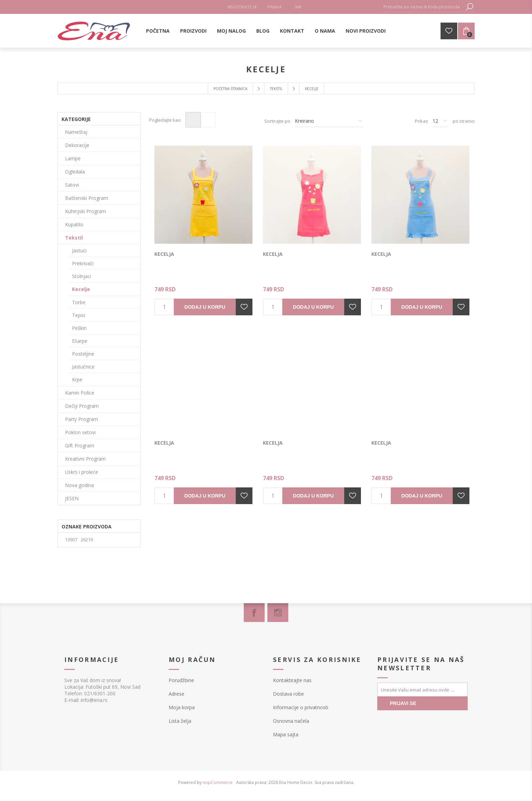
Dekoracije (77, 145)
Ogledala (75, 172)
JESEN (72, 498)
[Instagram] (278, 613)
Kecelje (81, 289)
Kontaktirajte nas (292, 680)
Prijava (275, 7)
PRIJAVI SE (403, 703)
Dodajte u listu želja (244, 307)
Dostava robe (288, 694)
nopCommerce (218, 782)
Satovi (72, 185)
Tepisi (79, 315)
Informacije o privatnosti (301, 707)
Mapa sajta (286, 734)
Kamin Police (80, 393)
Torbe (79, 302)
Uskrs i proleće (82, 472)
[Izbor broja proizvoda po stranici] (440, 121)
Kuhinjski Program (86, 211)
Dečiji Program (82, 406)
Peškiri (79, 328)
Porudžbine (181, 680)
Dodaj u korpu (205, 307)
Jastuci (79, 250)
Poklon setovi (80, 432)
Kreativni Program (85, 459)
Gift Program (80, 446)
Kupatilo (74, 224)
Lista (208, 120)
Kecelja (164, 254)
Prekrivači (83, 263)
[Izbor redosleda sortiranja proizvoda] (329, 121)
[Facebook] (254, 613)
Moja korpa (182, 707)
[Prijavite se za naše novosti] (422, 689)
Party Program (82, 419)
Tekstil (74, 238)
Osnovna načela (291, 721)
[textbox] (422, 7)
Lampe (73, 158)
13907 (71, 540)
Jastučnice (83, 367)
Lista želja (180, 721)
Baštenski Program (87, 198)
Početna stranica (230, 89)
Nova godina (79, 485)
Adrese (176, 694)
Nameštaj (76, 132)
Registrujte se (242, 7)
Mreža (193, 120)
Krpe (77, 379)
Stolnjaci (82, 276)
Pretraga (469, 7)
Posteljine (83, 354)
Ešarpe (80, 341)
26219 (87, 540)
